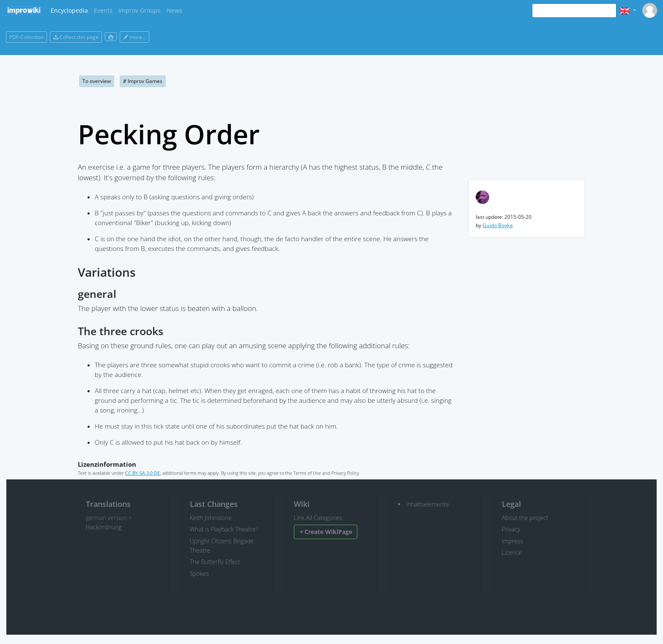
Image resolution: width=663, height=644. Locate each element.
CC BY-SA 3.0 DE (142, 473)
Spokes (199, 574)
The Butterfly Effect (215, 562)
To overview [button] (97, 81)
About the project (525, 518)
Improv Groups (140, 10)
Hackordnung (104, 527)
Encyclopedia (69, 10)
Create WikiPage (325, 532)
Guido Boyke (498, 225)
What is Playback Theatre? (224, 529)
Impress (512, 541)
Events (103, 10)
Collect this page (76, 37)
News (174, 10)
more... (134, 37)
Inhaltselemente (428, 504)
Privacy (511, 529)
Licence (512, 552)
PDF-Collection (26, 37)
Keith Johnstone (211, 518)
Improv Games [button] (143, 81)
